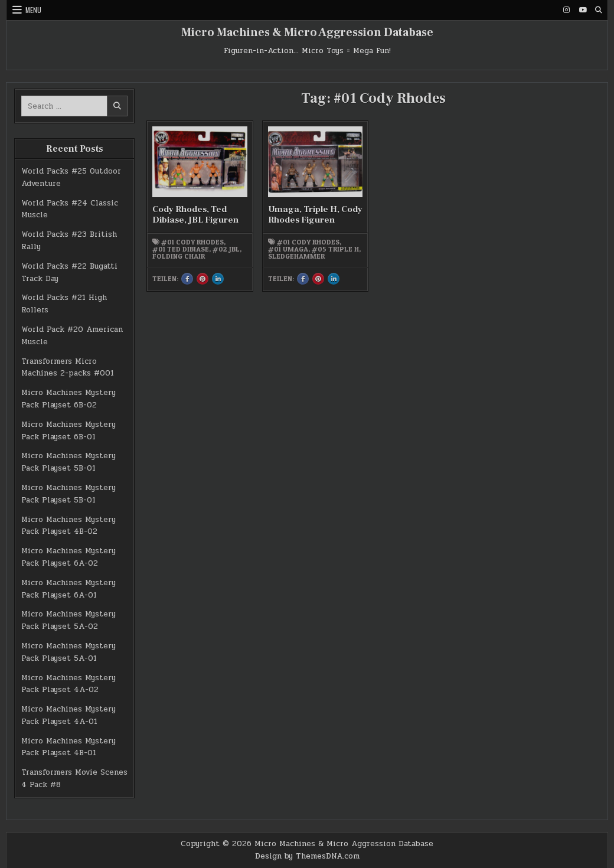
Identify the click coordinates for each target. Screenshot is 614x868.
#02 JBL (226, 249)
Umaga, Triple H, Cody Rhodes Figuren (315, 215)
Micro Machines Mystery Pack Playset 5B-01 (68, 462)
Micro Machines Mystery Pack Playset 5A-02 (68, 620)
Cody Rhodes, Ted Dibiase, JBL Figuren (195, 215)
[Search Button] (599, 10)
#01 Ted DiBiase (181, 249)
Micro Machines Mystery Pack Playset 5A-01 (68, 652)
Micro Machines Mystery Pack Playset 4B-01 (68, 747)
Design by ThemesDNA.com (307, 856)
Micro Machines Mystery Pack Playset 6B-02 (68, 399)
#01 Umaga (288, 249)
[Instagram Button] (567, 10)
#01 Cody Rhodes (192, 242)
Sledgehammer (296, 256)
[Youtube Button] (583, 10)
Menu (33, 10)
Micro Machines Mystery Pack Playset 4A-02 (68, 684)
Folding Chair (179, 256)
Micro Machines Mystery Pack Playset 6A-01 (68, 589)
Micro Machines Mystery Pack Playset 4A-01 (68, 715)
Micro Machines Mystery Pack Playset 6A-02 (68, 557)
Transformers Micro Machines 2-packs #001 (68, 368)
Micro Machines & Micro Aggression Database (307, 32)
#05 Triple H (335, 249)
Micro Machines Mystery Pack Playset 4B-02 (68, 526)
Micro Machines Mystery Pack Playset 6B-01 (68, 431)
